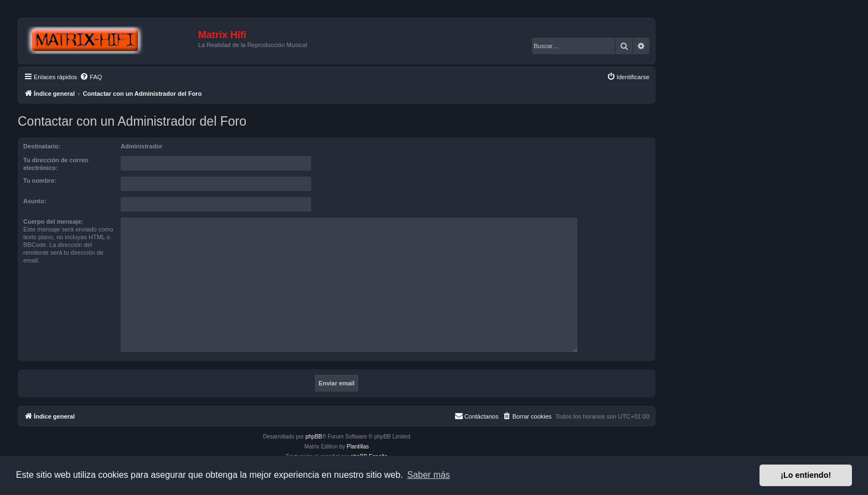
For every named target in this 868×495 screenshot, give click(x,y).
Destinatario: (42, 146)
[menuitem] (91, 77)
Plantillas (358, 447)
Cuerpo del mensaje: (53, 221)
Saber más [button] (429, 475)
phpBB (314, 437)
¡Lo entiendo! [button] (806, 475)
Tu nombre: (40, 181)
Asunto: (35, 201)
